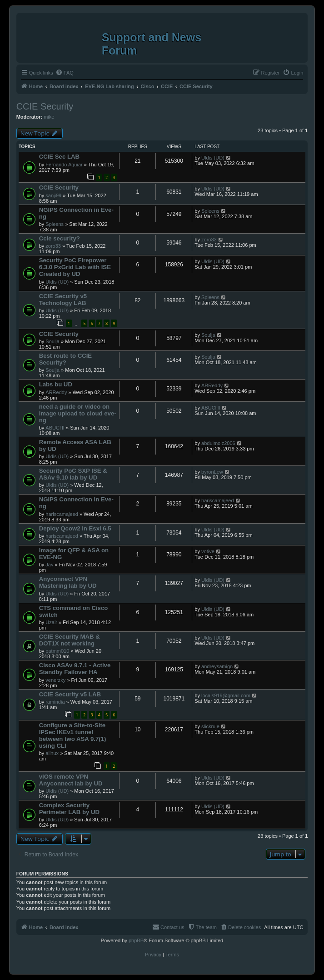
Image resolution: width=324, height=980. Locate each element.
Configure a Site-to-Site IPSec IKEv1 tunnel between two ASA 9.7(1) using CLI (73, 735)
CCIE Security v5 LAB (70, 694)
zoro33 (53, 246)
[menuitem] (65, 73)
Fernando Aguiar (64, 165)
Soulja (52, 341)
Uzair (51, 622)
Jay (49, 565)
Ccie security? (60, 238)
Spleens (55, 224)
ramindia (55, 702)
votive (208, 551)
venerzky (55, 680)
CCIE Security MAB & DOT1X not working (70, 640)
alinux (52, 753)
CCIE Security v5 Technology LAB (63, 300)
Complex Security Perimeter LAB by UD (69, 809)
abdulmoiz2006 (218, 443)
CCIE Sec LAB (59, 157)
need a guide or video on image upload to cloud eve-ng (78, 413)
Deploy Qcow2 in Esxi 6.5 (75, 528)
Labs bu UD (56, 384)
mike (49, 117)
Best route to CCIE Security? (66, 359)
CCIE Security (45, 106)
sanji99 (53, 195)
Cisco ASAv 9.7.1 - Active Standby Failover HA (75, 669)
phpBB (136, 940)
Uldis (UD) (213, 158)
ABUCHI (55, 428)
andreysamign (217, 666)
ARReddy (56, 392)
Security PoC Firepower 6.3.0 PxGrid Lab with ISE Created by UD (75, 267)
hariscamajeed (62, 514)
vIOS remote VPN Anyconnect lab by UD (71, 780)
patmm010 (57, 651)
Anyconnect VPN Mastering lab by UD (68, 582)
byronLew (212, 472)
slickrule (210, 726)
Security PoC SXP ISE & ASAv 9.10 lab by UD (73, 474)
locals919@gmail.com (226, 695)
